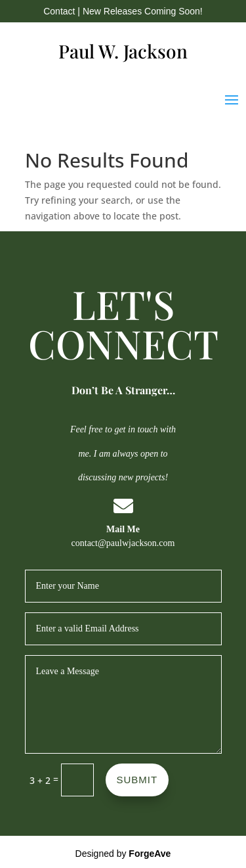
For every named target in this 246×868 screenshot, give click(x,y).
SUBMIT (137, 780)
